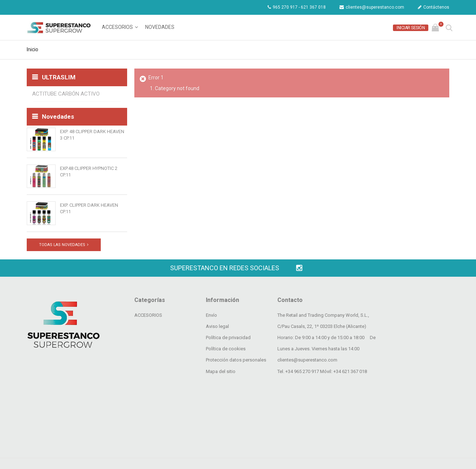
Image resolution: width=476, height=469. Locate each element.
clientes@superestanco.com (372, 7)
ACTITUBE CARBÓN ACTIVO (66, 94)
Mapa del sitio (221, 425)
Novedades (160, 27)
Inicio (33, 49)
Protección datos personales (236, 414)
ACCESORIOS (117, 27)
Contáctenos (434, 7)
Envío (211, 369)
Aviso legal (217, 380)
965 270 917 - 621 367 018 (297, 7)
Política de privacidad (228, 391)
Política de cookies (226, 402)
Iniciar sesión (411, 28)
